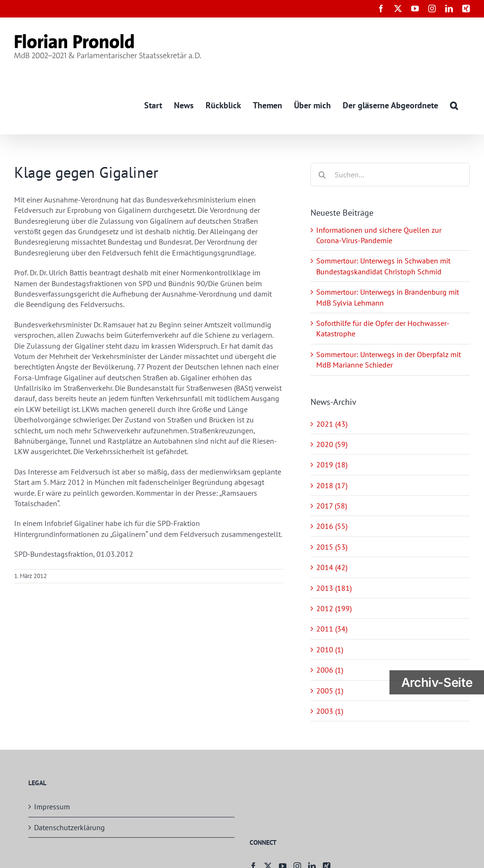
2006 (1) (330, 670)
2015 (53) (332, 547)
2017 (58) (332, 506)
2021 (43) (332, 424)
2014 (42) (332, 568)
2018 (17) (332, 485)
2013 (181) (334, 588)
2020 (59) (332, 444)
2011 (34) (332, 629)
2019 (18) (332, 465)
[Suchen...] (390, 175)
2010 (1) (330, 649)
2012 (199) (334, 608)
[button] (454, 105)
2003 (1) (330, 711)
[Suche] (322, 175)
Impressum (52, 807)
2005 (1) (330, 691)
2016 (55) (332, 526)
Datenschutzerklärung (69, 827)
